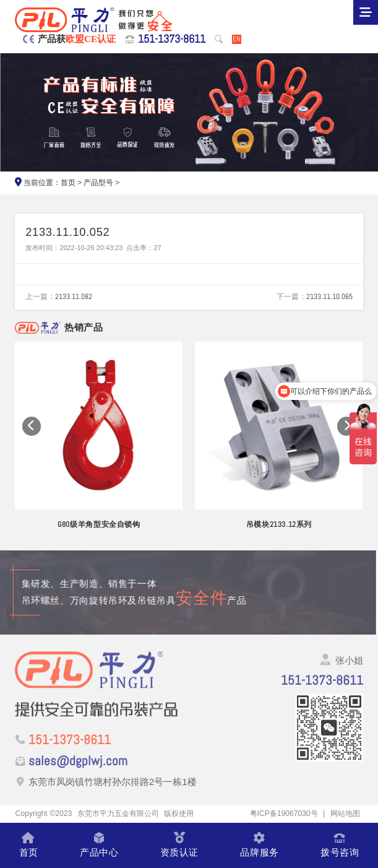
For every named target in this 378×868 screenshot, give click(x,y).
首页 (68, 183)
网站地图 (345, 814)
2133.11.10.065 (329, 297)
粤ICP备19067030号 (284, 814)
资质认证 (179, 845)
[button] (32, 426)
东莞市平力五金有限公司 (118, 814)
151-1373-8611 (172, 39)
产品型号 (98, 183)
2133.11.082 (74, 297)
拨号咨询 (340, 845)
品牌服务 (259, 845)
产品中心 (99, 845)
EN (237, 39)
